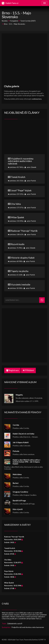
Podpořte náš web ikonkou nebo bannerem (28, 627)
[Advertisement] (24, 60)
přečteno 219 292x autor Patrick (24, 192)
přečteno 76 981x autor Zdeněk (24, 246)
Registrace (12, 370)
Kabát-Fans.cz (12, 3)
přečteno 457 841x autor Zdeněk (24, 163)
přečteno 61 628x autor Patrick (24, 273)
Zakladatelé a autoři (15, 623)
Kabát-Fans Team (17, 640)
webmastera (37, 99)
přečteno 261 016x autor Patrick (24, 179)
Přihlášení (28, 370)
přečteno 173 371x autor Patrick (24, 206)
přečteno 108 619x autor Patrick (24, 232)
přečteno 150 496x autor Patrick (24, 219)
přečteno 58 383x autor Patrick (24, 286)
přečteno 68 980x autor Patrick (24, 259)
